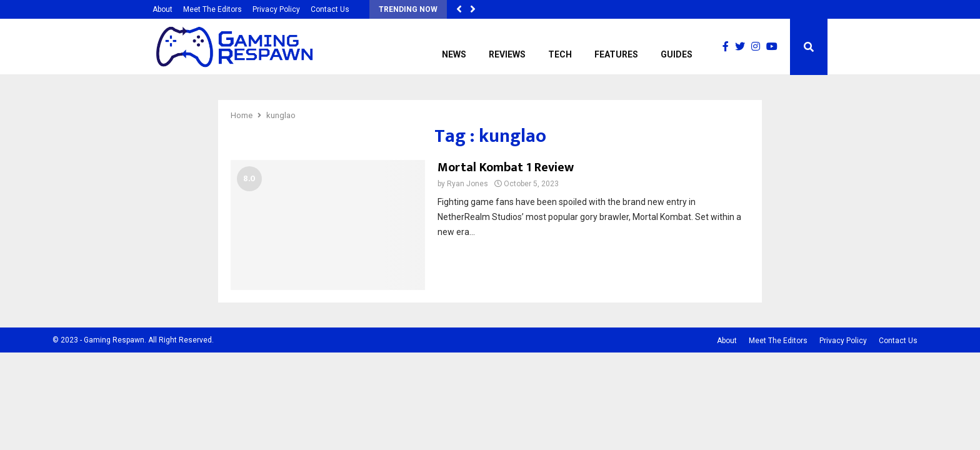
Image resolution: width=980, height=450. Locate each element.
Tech (560, 54)
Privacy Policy (276, 9)
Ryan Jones (467, 184)
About (162, 9)
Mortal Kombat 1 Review (506, 167)
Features (616, 54)
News (454, 54)
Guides (677, 54)
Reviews (507, 54)
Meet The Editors (212, 9)
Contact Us (330, 9)
